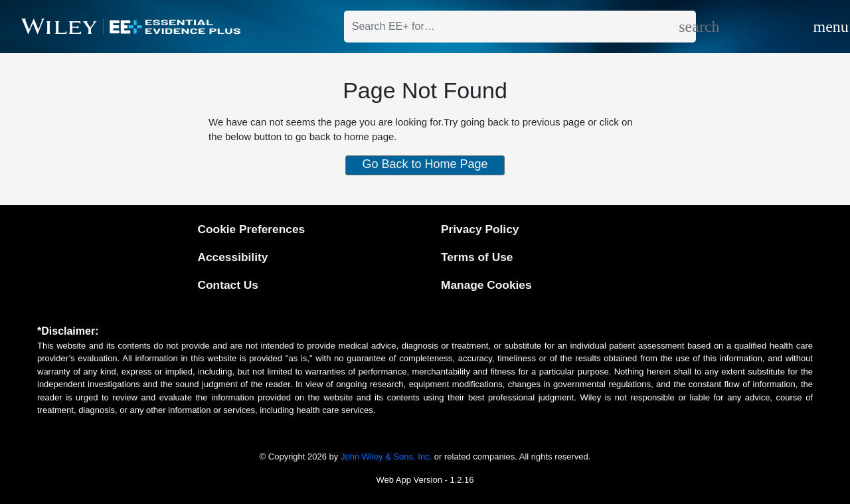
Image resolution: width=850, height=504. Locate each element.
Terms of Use (477, 257)
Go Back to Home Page (425, 164)
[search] (687, 27)
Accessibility (232, 257)
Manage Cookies (486, 285)
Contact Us (227, 285)
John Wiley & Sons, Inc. (386, 457)
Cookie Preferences (251, 229)
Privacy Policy (480, 229)
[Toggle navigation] (817, 27)
